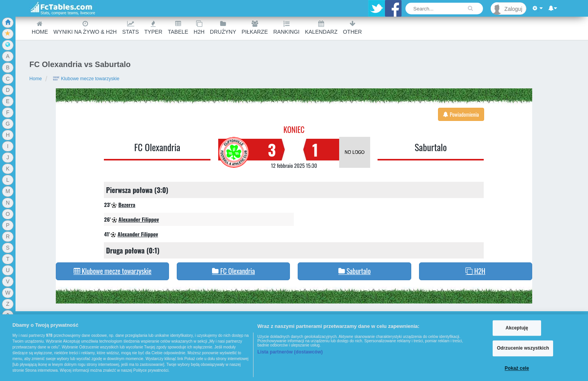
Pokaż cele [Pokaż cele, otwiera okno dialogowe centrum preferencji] (517, 368)
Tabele (178, 28)
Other (353, 28)
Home (40, 28)
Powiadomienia (461, 114)
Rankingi (286, 28)
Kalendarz (321, 28)
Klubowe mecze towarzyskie (86, 79)
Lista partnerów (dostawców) (290, 352)
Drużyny (223, 28)
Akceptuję (517, 328)
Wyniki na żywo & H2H (85, 28)
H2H (199, 28)
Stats (130, 28)
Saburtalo (431, 147)
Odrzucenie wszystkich (523, 348)
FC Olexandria (157, 147)
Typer (153, 28)
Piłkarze (255, 28)
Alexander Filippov (139, 219)
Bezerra (127, 204)
